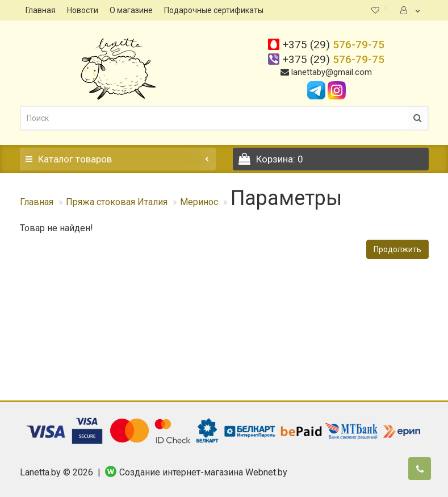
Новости (83, 10)
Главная (41, 10)
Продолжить (397, 249)
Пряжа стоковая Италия (117, 202)
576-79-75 (333, 45)
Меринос (199, 202)
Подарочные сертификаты (214, 10)
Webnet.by (266, 472)
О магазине (131, 10)
